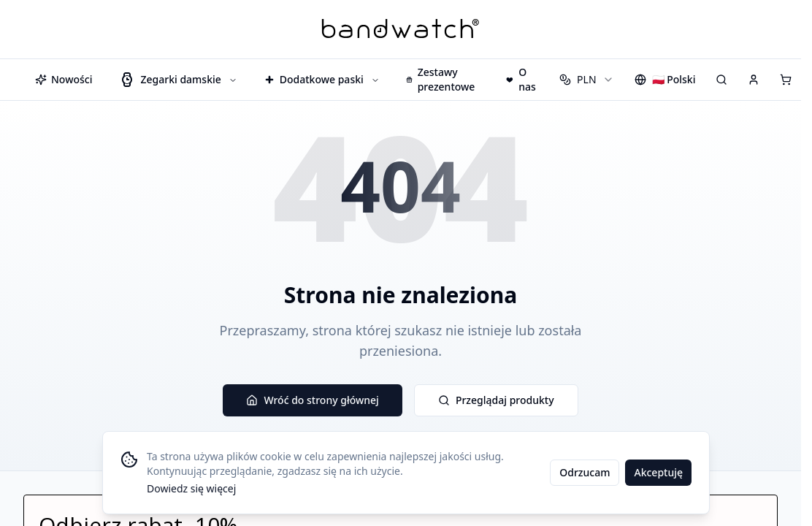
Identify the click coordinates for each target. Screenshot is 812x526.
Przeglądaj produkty (496, 400)
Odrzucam (585, 472)
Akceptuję (658, 472)
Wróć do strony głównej (312, 400)
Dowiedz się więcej (191, 488)
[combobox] (586, 80)
